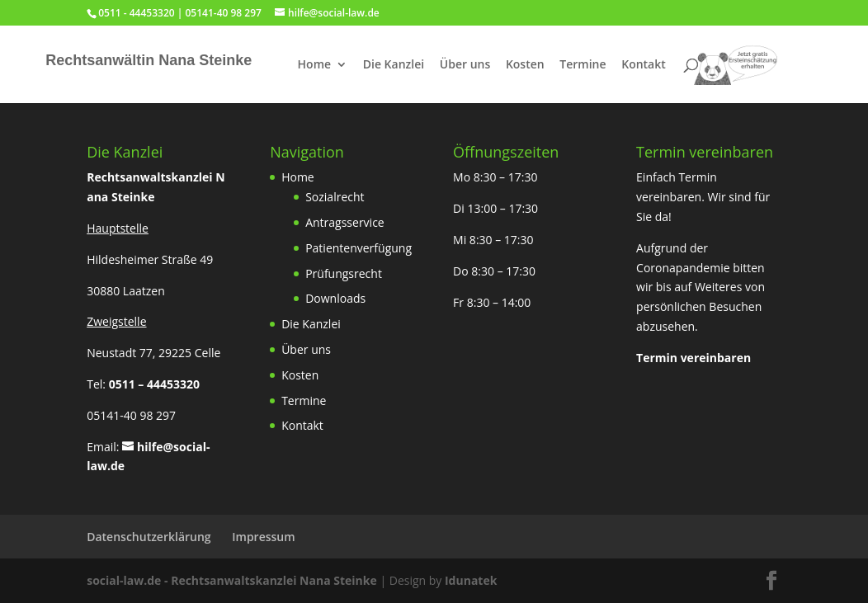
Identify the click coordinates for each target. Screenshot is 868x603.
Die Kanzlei (394, 65)
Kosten (525, 65)
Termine (583, 65)
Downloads (335, 298)
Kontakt (644, 65)
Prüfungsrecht (344, 273)
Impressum (263, 537)
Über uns (465, 65)
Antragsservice (345, 222)
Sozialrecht (335, 197)
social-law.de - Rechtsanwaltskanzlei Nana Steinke (233, 580)
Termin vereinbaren (693, 358)
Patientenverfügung (359, 248)
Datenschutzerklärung (149, 537)
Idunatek (471, 580)
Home (315, 65)
